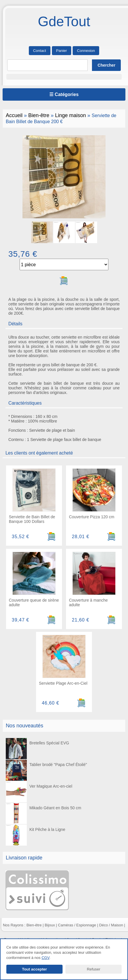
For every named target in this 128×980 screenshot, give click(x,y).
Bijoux (50, 925)
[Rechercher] (48, 65)
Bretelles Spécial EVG (37, 749)
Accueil (14, 115)
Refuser (94, 969)
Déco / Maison (111, 925)
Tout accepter (34, 969)
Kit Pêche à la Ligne (35, 835)
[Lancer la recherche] (106, 65)
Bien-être (39, 115)
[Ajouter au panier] (64, 281)
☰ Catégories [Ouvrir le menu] (64, 94)
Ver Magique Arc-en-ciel (39, 792)
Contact (40, 51)
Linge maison (70, 115)
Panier (62, 51)
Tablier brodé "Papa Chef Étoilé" (46, 770)
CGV (45, 958)
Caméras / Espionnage (77, 925)
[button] (64, 77)
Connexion (86, 51)
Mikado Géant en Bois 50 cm (43, 813)
